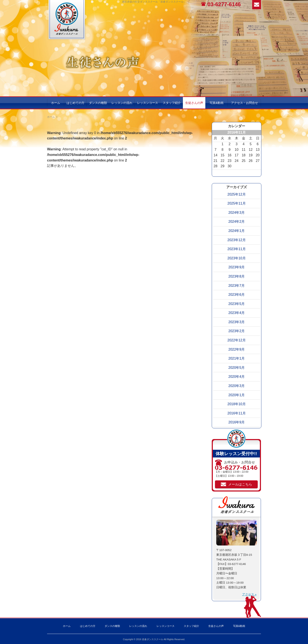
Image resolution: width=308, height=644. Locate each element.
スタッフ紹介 (172, 103)
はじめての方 (76, 103)
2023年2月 (237, 331)
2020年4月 (237, 377)
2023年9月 (237, 267)
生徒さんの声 (194, 103)
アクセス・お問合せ (244, 103)
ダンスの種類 (98, 103)
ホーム (56, 103)
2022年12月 (236, 340)
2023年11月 (236, 249)
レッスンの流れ (122, 103)
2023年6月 (237, 295)
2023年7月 (237, 286)
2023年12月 (236, 240)
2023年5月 (237, 304)
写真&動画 (217, 103)
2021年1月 (237, 358)
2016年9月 (237, 422)
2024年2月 (237, 222)
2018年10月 (236, 404)
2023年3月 (237, 322)
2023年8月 (237, 276)
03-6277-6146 (224, 4)
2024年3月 (237, 213)
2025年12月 (236, 194)
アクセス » (249, 594)
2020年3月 (237, 386)
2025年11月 (236, 203)
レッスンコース (148, 103)
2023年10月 (236, 258)
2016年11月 (236, 413)
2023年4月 (237, 313)
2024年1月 (237, 231)
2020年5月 (237, 368)
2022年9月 (237, 349)
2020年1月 (237, 395)
